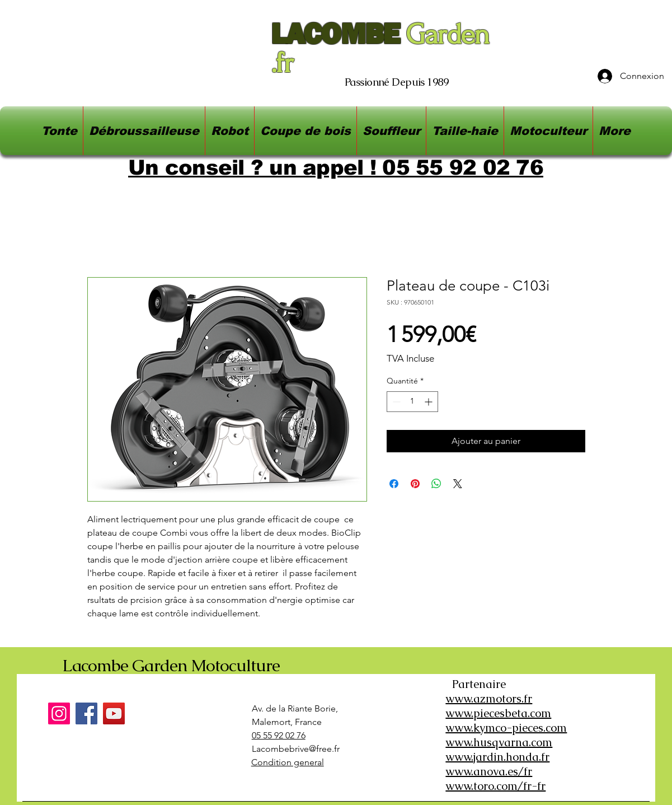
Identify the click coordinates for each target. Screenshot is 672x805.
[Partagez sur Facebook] (394, 484)
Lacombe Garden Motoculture (171, 665)
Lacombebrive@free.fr (296, 749)
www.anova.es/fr (489, 771)
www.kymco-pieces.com (506, 728)
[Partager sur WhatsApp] (436, 484)
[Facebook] (86, 713)
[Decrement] (395, 402)
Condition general (288, 762)
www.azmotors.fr (489, 699)
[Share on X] (458, 484)
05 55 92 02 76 (279, 735)
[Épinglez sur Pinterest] (415, 484)
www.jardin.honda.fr (497, 757)
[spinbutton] (412, 402)
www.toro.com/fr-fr (495, 786)
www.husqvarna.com (499, 742)
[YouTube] (114, 713)
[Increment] (429, 402)
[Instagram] (59, 713)
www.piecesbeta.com (498, 713)
